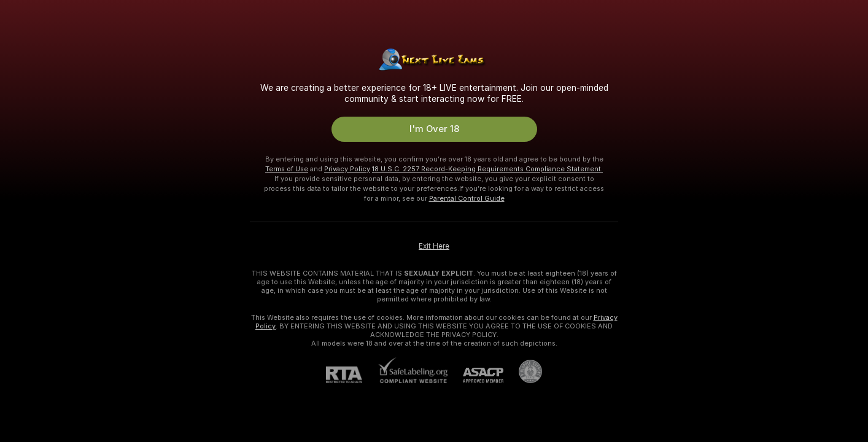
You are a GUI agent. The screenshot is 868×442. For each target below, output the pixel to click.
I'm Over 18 (434, 129)
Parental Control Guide (467, 198)
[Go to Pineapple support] (523, 371)
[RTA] (352, 375)
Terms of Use (287, 169)
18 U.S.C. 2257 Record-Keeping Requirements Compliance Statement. (487, 169)
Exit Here (434, 246)
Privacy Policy (347, 169)
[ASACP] (475, 375)
